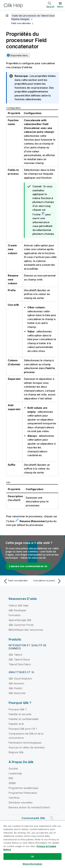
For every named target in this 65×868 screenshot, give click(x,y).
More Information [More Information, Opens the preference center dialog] (32, 864)
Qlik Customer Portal (21, 625)
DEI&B (12, 783)
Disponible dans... (20, 55)
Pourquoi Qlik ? (18, 709)
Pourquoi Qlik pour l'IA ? (23, 729)
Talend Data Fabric (20, 664)
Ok (32, 856)
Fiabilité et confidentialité (24, 719)
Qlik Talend (15, 655)
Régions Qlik (16, 752)
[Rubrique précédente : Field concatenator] (17, 581)
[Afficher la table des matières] (7, 16)
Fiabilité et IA (16, 724)
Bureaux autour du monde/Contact (29, 807)
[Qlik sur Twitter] (52, 818)
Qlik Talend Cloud (19, 659)
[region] (32, 844)
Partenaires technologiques (25, 743)
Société (13, 769)
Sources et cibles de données (27, 747)
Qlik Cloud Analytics (20, 679)
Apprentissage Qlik (20, 620)
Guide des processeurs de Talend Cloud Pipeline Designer (33, 17)
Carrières (14, 798)
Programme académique (23, 788)
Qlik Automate (17, 693)
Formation (15, 615)
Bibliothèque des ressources (26, 630)
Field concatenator (21, 23)
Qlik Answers (16, 683)
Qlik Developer (18, 610)
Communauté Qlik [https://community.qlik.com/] (33, 818)
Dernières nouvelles (21, 802)
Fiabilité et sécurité (20, 714)
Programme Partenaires (23, 793)
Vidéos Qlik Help (19, 605)
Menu (60, 7)
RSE (11, 778)
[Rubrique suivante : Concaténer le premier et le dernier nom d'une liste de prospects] (48, 581)
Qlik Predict (16, 688)
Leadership (15, 773)
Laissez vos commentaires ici (28, 566)
